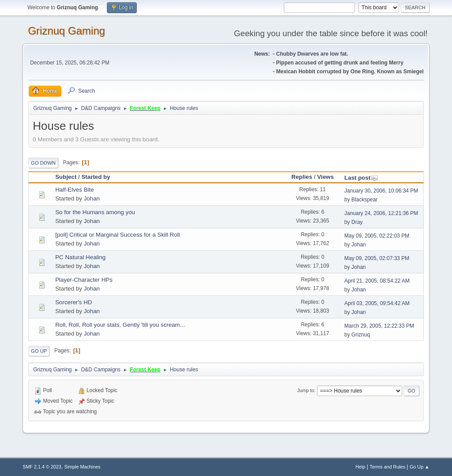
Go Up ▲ (420, 467)
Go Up (39, 351)
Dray (357, 222)
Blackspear (364, 200)
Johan (92, 198)
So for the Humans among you (95, 212)
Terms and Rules (387, 467)
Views (326, 177)
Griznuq (361, 335)
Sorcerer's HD (73, 302)
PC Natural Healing (80, 257)
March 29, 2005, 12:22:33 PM (379, 326)
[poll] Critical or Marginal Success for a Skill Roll (117, 235)
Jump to (305, 390)
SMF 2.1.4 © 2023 (42, 467)
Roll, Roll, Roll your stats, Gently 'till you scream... (120, 325)
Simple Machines (83, 467)
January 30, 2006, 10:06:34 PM (381, 191)
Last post (361, 178)
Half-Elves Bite (74, 190)
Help (360, 467)
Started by (96, 177)
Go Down (43, 163)
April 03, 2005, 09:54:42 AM (377, 303)
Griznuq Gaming (66, 31)
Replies (302, 177)
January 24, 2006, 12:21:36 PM (381, 213)
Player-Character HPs (84, 280)
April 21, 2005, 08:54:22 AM (377, 281)
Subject (66, 177)
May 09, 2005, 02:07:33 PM (377, 258)
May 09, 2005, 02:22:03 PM (377, 236)
